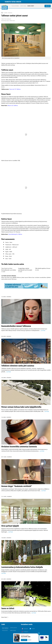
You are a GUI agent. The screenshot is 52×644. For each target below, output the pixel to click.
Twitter (33, 629)
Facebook (26, 629)
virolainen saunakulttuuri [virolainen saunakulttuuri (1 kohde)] (41, 277)
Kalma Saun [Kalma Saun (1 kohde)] (4, 277)
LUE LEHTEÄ (24, 640)
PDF (31, 640)
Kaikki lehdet (31, 6)
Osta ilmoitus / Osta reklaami (5, 628)
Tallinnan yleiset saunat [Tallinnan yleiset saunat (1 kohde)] (22, 277)
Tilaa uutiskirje (15, 6)
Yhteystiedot (5, 630)
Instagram (26, 632)
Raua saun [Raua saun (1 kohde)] (10, 277)
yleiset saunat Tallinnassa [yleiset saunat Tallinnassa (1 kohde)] (11, 279)
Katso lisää (4, 617)
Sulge (39, 633)
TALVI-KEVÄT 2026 (26, 637)
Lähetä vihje (23, 6)
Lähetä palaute (13, 628)
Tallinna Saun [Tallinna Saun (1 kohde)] (31, 277)
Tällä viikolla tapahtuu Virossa (43, 268)
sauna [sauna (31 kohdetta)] (14, 277)
